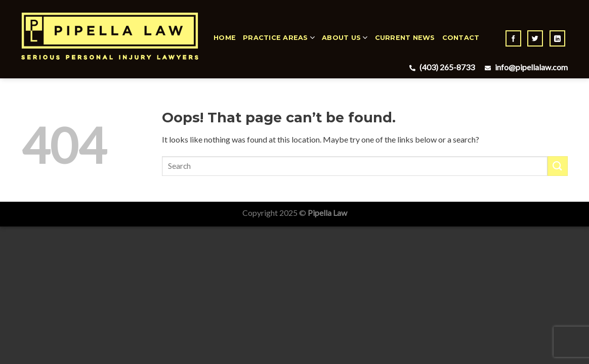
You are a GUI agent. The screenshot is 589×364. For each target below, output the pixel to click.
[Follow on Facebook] (513, 38)
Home (225, 38)
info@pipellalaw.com (525, 67)
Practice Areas (279, 38)
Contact (461, 38)
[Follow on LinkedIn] (557, 38)
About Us (345, 38)
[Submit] (558, 166)
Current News (405, 38)
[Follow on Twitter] (535, 38)
